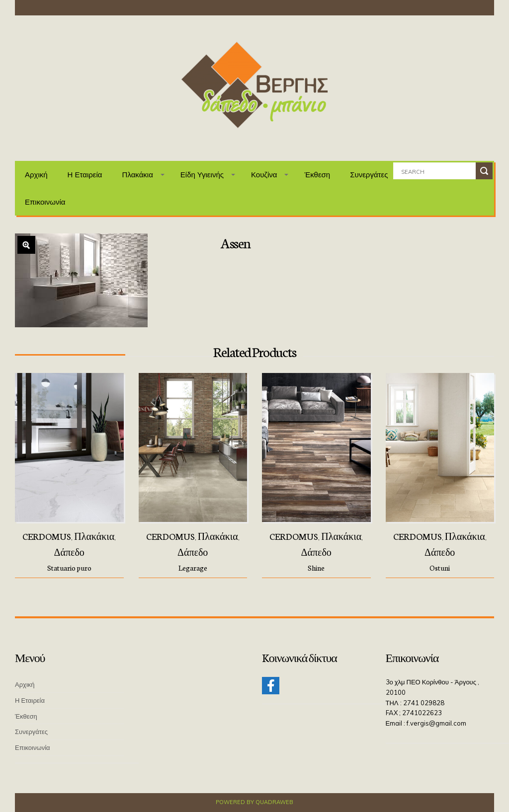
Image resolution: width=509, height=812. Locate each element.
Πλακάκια (138, 175)
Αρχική (36, 175)
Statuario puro (69, 568)
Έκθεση (317, 175)
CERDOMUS (47, 536)
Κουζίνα (264, 175)
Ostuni (440, 568)
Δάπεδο (69, 552)
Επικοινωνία (45, 202)
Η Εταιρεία (85, 175)
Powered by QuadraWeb (254, 802)
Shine (316, 568)
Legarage (193, 568)
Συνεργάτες (369, 175)
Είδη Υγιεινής (202, 175)
